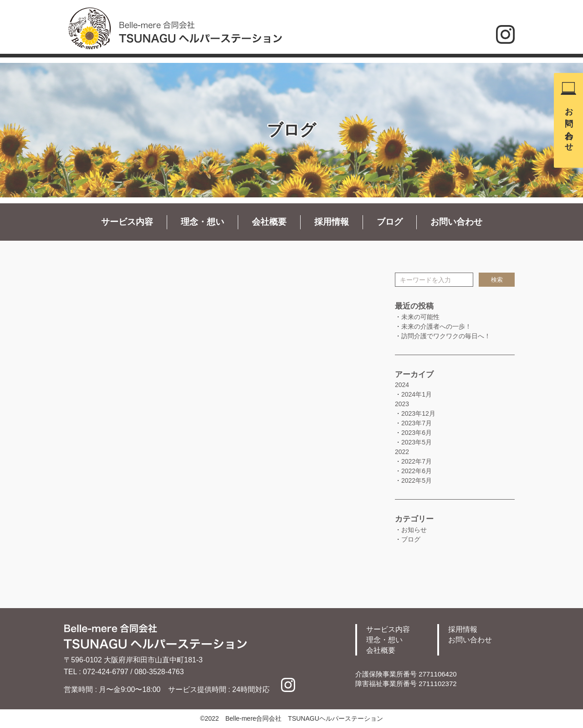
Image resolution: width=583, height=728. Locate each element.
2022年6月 (417, 471)
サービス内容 (127, 222)
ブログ (390, 222)
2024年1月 (417, 394)
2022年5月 (417, 480)
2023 (402, 404)
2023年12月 (418, 413)
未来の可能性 (420, 317)
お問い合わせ (569, 125)
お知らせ (414, 530)
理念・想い (202, 222)
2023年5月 (417, 442)
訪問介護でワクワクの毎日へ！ (446, 336)
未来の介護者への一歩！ (436, 326)
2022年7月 (417, 461)
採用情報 (332, 222)
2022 (402, 452)
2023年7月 (417, 423)
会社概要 (269, 222)
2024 (402, 385)
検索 (497, 280)
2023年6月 (417, 433)
